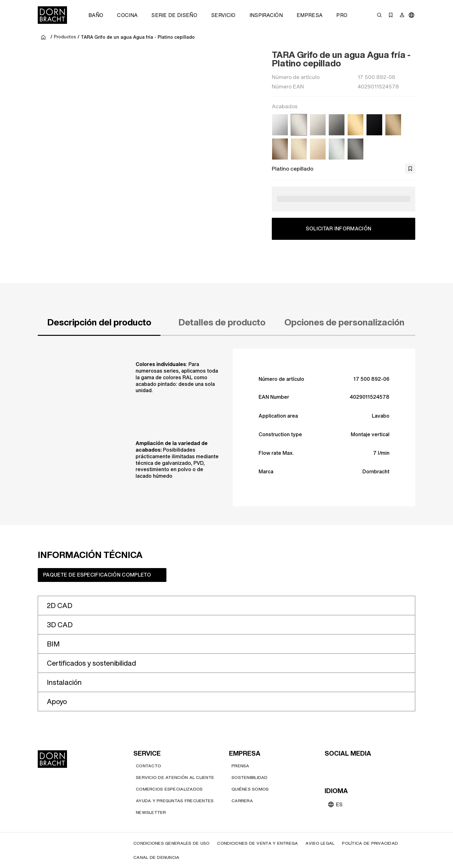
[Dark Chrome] (337, 125)
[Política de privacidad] (370, 843)
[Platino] (318, 125)
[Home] (52, 15)
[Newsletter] (151, 812)
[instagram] (342, 767)
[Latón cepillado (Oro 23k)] (355, 125)
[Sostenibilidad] (250, 777)
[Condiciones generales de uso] (171, 843)
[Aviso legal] (320, 843)
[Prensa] (240, 766)
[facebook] (364, 767)
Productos (65, 37)
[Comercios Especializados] (169, 789)
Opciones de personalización (344, 322)
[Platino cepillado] (299, 125)
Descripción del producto (99, 322)
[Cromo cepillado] (337, 149)
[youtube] (330, 767)
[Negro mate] (374, 125)
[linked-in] (376, 767)
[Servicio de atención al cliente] (175, 777)
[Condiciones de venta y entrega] (257, 843)
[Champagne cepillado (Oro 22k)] (299, 149)
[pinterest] (353, 767)
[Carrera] (242, 800)
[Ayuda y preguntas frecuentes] (175, 800)
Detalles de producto (222, 322)
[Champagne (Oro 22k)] (318, 149)
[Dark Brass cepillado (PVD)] (393, 125)
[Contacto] (148, 766)
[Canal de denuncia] (157, 857)
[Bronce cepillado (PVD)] (280, 149)
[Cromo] (280, 125)
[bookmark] (410, 169)
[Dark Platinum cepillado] (355, 149)
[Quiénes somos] (250, 789)
